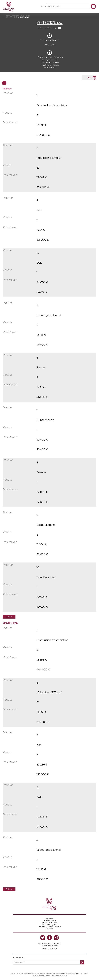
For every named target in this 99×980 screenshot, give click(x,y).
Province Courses (49, 922)
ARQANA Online (49, 920)
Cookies (49, 929)
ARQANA (49, 918)
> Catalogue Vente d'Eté (50, 60)
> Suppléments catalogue (50, 65)
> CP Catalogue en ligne (50, 62)
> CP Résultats (49, 68)
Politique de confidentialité (49, 927)
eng (43, 7)
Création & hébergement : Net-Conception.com (50, 976)
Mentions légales (49, 924)
